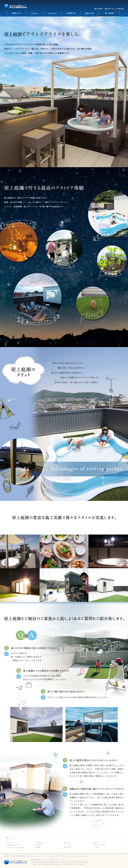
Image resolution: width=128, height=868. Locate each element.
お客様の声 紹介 (40, 843)
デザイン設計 (68, 845)
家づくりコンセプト (12, 843)
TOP (10, 838)
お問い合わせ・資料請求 (99, 845)
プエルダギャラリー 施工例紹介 (15, 847)
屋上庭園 (38, 847)
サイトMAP (96, 847)
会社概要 (95, 843)
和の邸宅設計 (68, 847)
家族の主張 (67, 843)
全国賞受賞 (38, 845)
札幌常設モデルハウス (13, 845)
